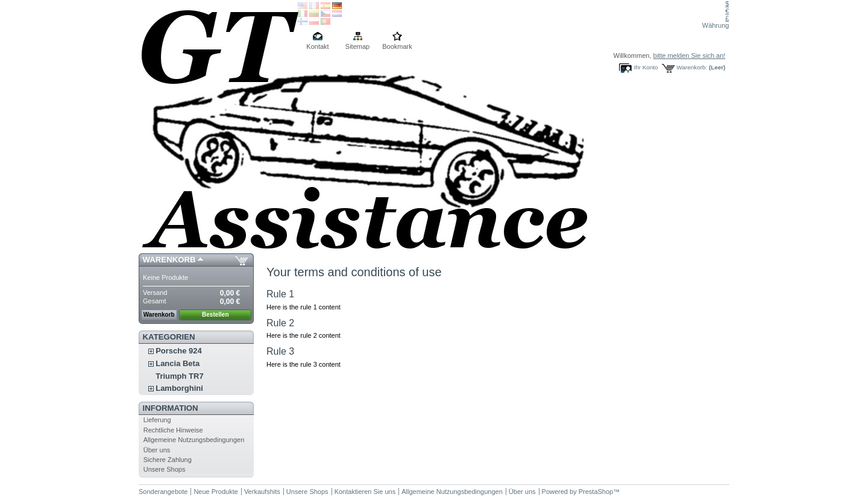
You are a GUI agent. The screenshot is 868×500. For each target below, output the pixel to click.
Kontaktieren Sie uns (365, 492)
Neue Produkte (215, 492)
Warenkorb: (692, 67)
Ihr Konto (646, 67)
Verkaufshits (262, 492)
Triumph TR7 (179, 376)
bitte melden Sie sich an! (690, 55)
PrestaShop (596, 492)
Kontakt (317, 46)
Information (171, 408)
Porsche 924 (179, 351)
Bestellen (215, 315)
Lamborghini (179, 388)
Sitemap (357, 46)
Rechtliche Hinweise (173, 430)
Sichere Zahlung (168, 460)
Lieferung (157, 420)
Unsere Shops (165, 469)
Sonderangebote (163, 492)
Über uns (157, 450)
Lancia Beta (178, 363)
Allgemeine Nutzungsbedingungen (194, 440)
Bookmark (397, 46)
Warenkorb (169, 260)
